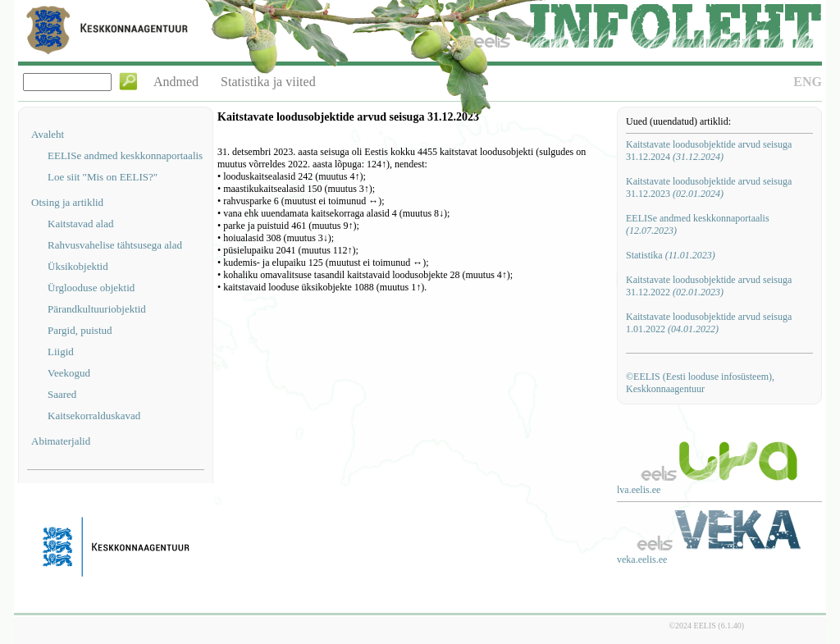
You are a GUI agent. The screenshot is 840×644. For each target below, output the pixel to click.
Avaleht (48, 134)
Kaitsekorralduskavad (94, 416)
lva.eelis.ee (639, 490)
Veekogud (69, 373)
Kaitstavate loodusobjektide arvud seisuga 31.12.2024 (709, 151)
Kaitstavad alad (81, 224)
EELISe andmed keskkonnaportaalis (125, 155)
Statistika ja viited (268, 82)
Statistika (671, 255)
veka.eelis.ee (642, 560)
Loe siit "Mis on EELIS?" (103, 177)
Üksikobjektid (78, 266)
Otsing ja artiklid (67, 202)
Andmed (176, 82)
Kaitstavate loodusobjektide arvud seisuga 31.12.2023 (709, 187)
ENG (808, 82)
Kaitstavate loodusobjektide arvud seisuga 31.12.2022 (709, 286)
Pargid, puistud (80, 330)
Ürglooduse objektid (91, 288)
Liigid (61, 352)
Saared (62, 394)
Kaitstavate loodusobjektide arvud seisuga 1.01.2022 (709, 323)
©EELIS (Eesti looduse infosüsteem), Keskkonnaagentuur (700, 383)
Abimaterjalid (61, 441)
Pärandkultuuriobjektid (97, 309)
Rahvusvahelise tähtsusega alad (115, 245)
